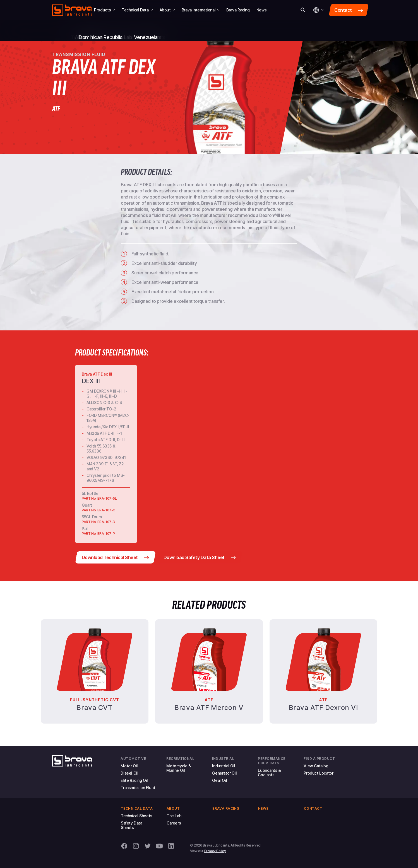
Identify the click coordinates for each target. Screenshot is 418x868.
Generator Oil (224, 773)
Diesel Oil (129, 773)
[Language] (318, 10)
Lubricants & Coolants (269, 773)
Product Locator (318, 773)
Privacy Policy (215, 851)
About (167, 10)
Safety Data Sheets (132, 825)
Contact (313, 808)
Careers (174, 823)
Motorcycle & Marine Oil (179, 768)
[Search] (303, 10)
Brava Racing (238, 10)
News (262, 10)
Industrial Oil (224, 766)
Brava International (201, 10)
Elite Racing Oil (134, 780)
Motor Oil (129, 766)
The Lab (174, 816)
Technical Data (137, 10)
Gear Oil (219, 780)
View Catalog (316, 766)
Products (104, 10)
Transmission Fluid (138, 788)
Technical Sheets (137, 816)
